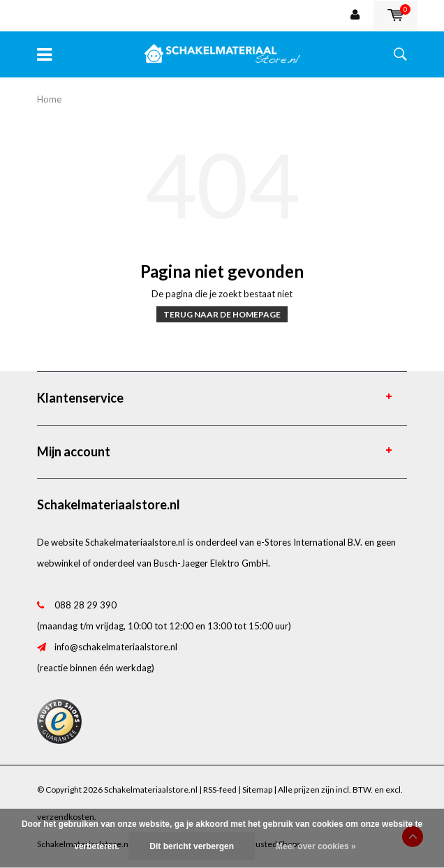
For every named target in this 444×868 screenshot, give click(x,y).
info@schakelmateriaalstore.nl (116, 647)
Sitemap (257, 790)
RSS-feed (220, 790)
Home (49, 99)
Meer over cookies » (316, 846)
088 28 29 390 (86, 605)
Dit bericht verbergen (192, 846)
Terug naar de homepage (222, 314)
